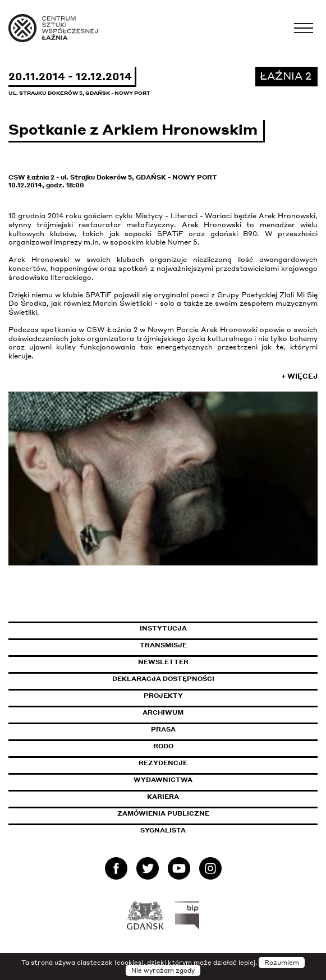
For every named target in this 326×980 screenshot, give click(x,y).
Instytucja (163, 628)
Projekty (163, 696)
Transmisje (211, 645)
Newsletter (163, 662)
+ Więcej (299, 376)
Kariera (163, 797)
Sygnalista (163, 830)
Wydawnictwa (163, 780)
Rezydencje (163, 763)
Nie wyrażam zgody (163, 970)
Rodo (163, 746)
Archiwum (163, 712)
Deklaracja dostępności (163, 679)
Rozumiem (282, 963)
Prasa (163, 729)
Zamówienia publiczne (189, 813)
